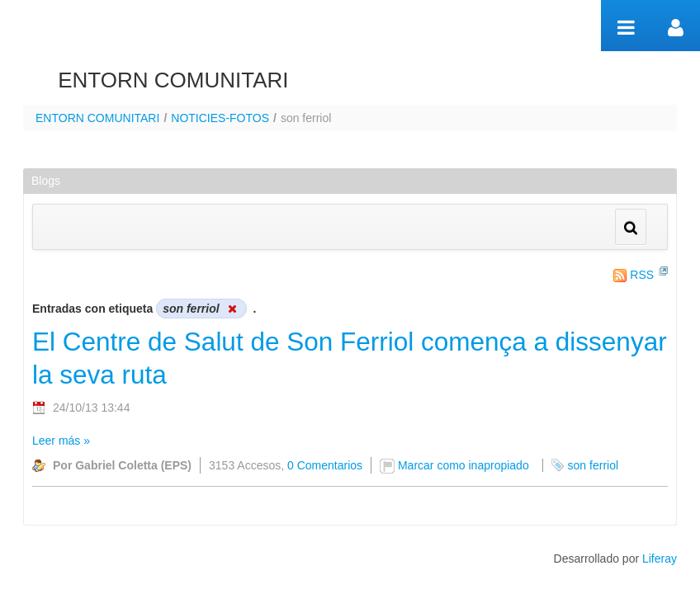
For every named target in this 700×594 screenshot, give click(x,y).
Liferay (660, 559)
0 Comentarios (325, 465)
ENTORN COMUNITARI (97, 118)
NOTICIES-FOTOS (220, 118)
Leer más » (61, 441)
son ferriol (593, 465)
